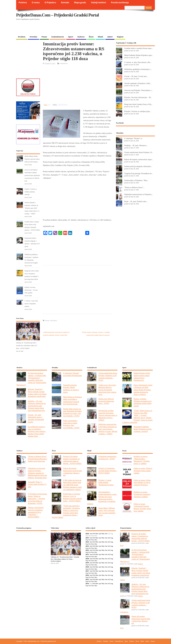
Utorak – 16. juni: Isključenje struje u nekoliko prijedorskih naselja (36, 418)
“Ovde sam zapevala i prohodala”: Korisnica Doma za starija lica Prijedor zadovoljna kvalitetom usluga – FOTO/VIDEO (66, 511)
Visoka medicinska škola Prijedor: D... (139, 152)
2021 (87, 554)
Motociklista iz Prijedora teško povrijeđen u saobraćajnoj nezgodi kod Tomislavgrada (72, 400)
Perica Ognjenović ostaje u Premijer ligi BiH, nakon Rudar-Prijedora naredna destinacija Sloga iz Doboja (143, 390)
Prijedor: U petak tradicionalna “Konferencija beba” (106, 483)
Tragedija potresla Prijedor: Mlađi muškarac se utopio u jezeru (71, 389)
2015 (87, 579)
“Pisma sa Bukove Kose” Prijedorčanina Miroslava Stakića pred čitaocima (37, 459)
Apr (100, 534)
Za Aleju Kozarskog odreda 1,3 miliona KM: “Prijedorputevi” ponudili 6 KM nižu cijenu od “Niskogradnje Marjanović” (31, 379)
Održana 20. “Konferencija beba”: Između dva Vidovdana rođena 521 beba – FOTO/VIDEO (27, 346)
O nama (36, 2)
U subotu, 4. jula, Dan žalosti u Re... (138, 62)
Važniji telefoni (99, 2)
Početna (23, 2)
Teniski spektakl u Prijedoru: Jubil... (138, 83)
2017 (87, 571)
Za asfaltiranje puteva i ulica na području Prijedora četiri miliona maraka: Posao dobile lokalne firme (37, 431)
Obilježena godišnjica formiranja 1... (138, 69)
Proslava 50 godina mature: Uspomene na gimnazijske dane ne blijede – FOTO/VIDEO (72, 460)
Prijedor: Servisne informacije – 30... (138, 97)
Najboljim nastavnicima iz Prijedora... (138, 194)
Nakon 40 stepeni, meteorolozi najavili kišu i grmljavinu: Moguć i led (72, 472)
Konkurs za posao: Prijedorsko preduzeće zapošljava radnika (142, 494)
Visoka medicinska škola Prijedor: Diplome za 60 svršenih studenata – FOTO (108, 377)
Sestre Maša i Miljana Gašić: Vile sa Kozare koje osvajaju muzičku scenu (107, 512)
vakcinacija (53, 321)
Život (91, 37)
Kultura (81, 37)
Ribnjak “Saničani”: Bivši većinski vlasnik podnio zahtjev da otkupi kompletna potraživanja (37, 393)
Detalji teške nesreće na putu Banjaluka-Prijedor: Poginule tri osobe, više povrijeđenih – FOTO (72, 412)
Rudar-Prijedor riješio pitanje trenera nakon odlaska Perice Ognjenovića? (142, 377)
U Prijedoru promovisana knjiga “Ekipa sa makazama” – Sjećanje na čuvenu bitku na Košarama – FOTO (37, 498)
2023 (87, 546)
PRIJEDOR (31, 542)
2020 (87, 559)
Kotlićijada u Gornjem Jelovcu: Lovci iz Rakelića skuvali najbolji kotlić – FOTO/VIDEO (72, 497)
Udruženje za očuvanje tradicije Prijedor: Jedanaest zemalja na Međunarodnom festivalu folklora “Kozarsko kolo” (37, 473)
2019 (87, 563)
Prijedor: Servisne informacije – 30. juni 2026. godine (31, 290)
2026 (87, 534)
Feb (94, 534)
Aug (111, 538)
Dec (96, 540)
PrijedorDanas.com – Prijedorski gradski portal (57, 15)
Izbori (110, 37)
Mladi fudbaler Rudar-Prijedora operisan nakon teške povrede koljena (32, 159)
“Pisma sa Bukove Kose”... (134, 187)
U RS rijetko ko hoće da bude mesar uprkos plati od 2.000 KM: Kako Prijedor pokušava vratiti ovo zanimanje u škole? (72, 485)
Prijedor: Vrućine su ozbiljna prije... (138, 111)
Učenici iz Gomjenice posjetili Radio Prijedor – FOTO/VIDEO (108, 471)
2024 (87, 542)
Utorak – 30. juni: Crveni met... (136, 76)
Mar (97, 534)
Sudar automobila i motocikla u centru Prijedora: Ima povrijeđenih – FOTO (71, 424)
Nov (93, 540)
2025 (87, 538)
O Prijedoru (50, 2)
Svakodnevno (57, 37)
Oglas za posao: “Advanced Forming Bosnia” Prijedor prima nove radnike (142, 507)
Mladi (100, 37)
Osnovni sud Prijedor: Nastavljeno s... (138, 90)
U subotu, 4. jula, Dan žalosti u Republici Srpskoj (31, 304)
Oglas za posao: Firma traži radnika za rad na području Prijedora (142, 483)
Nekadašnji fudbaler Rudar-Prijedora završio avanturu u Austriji (143, 429)
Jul (109, 538)
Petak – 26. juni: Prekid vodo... (136, 201)
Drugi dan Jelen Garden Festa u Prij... (138, 104)
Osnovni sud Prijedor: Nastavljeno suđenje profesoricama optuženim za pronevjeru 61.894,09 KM (32, 175)
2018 (87, 567)
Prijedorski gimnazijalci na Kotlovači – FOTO (107, 458)
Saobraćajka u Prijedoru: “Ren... (136, 180)
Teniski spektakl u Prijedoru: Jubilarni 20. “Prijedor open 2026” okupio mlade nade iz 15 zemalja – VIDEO (32, 208)
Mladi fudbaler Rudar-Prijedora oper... (139, 55)
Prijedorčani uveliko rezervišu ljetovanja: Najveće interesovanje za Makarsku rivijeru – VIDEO (108, 415)
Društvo (22, 37)
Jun (106, 534)
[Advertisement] (107, 28)
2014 (87, 583)
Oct (90, 540)
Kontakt (65, 2)
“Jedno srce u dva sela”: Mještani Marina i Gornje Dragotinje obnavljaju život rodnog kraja (107, 390)
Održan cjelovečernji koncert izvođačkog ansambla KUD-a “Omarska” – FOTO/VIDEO (36, 512)
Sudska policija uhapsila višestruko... (138, 166)
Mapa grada (80, 2)
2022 (87, 550)
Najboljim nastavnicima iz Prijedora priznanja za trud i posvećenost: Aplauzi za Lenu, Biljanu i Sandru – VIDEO (108, 429)
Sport (71, 37)
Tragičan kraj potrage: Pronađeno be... (139, 173)
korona (47, 321)
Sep (87, 540)
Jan (91, 534)
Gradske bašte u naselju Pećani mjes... (139, 48)
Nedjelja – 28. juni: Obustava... (136, 145)
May (103, 534)
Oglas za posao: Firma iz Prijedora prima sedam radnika (143, 471)
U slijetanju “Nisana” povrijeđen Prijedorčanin (72, 374)
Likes (47, 105)
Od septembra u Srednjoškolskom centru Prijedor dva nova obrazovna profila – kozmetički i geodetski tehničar (102, 498)
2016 (87, 575)
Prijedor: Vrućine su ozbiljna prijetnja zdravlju (31, 192)
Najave (120, 37)
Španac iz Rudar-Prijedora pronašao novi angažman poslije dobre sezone (143, 402)
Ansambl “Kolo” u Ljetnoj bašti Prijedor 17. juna (37, 484)
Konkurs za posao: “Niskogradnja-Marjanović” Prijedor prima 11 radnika (142, 460)
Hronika (33, 37)
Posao (44, 37)
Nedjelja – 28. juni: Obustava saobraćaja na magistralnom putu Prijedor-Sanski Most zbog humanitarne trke (37, 406)
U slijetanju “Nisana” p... (134, 138)
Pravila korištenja (120, 2)
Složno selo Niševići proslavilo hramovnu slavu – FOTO (106, 401)
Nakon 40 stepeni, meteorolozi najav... (139, 159)
